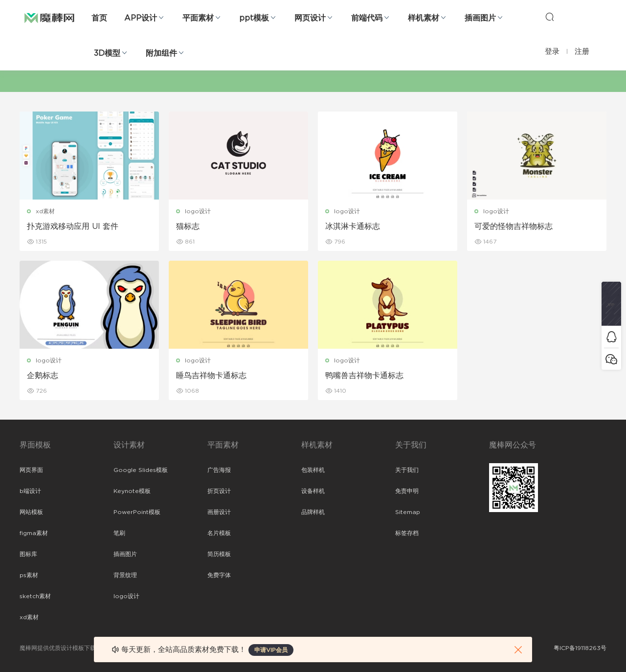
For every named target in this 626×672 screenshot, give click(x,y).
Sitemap (408, 512)
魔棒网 (49, 17)
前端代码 (367, 18)
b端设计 (30, 491)
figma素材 (34, 533)
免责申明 (407, 491)
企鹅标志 (43, 376)
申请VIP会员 (271, 650)
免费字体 (219, 575)
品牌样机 (313, 512)
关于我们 (407, 470)
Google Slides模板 (141, 470)
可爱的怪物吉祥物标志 (514, 226)
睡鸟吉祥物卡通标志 (211, 376)
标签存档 (407, 533)
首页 (99, 18)
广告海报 (219, 470)
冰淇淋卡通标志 (353, 226)
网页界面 (31, 470)
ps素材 (29, 575)
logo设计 (198, 211)
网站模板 (31, 512)
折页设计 (219, 491)
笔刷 (119, 533)
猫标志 (188, 226)
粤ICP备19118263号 (580, 648)
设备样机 (313, 491)
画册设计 (219, 512)
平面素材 (198, 18)
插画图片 (480, 18)
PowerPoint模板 (137, 512)
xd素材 (45, 211)
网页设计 (310, 18)
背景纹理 (125, 575)
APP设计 (141, 18)
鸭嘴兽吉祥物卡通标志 (364, 376)
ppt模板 (254, 18)
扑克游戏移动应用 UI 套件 (73, 226)
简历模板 (219, 554)
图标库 (28, 554)
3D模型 (107, 53)
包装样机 (313, 470)
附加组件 (161, 53)
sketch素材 (35, 596)
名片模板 (219, 533)
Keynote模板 (132, 491)
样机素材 (424, 18)
